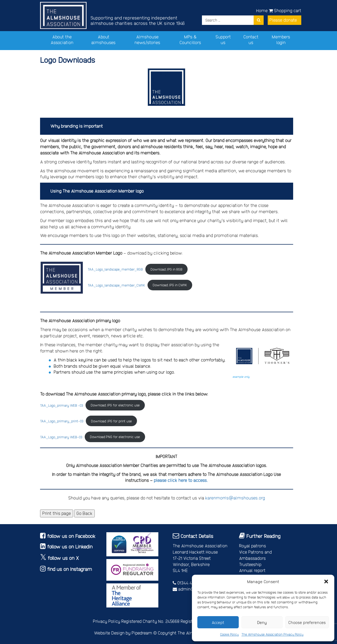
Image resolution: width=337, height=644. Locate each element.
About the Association (62, 40)
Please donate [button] (283, 20)
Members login (281, 40)
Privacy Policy (107, 621)
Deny (262, 622)
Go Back (84, 513)
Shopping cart (285, 10)
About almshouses (103, 40)
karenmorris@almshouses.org (235, 498)
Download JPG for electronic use (115, 405)
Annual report (252, 570)
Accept (218, 622)
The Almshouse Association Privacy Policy (272, 634)
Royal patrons (253, 546)
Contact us (251, 40)
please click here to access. (181, 480)
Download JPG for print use (111, 421)
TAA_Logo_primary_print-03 (62, 421)
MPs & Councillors (190, 40)
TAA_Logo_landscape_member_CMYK (116, 285)
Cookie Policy (229, 634)
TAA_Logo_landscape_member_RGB (115, 269)
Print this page (57, 513)
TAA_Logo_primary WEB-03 (61, 437)
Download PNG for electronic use (115, 437)
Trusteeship (250, 564)
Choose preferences (307, 622)
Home (262, 10)
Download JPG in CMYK (170, 285)
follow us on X (63, 558)
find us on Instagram (70, 569)
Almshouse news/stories (147, 40)
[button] (326, 581)
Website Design (109, 633)
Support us (223, 40)
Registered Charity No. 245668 (150, 621)
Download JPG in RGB (166, 269)
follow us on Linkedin (70, 546)
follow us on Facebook (71, 536)
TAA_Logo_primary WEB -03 (62, 405)
